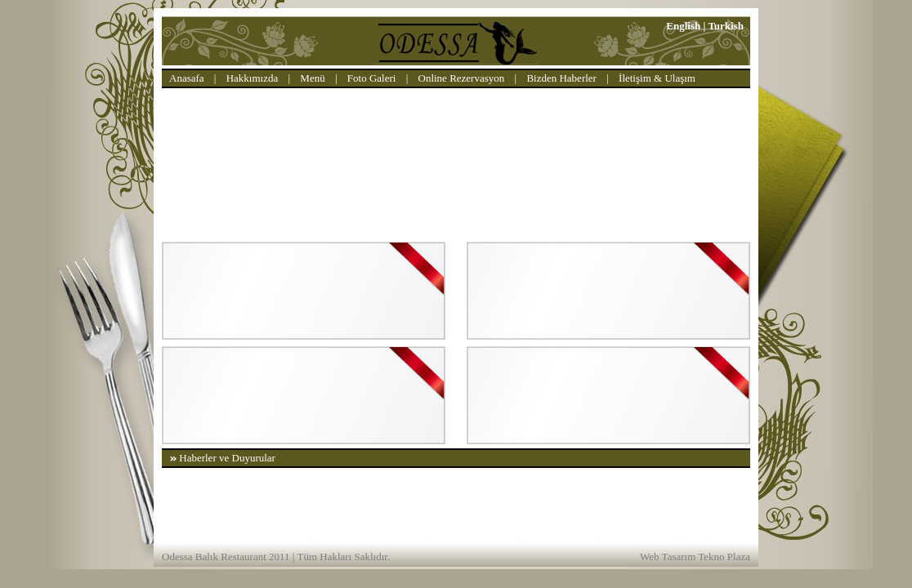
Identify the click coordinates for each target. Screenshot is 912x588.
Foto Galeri (372, 78)
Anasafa (187, 78)
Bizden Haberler (561, 78)
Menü (312, 78)
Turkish (726, 26)
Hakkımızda (253, 78)
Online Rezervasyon (462, 78)
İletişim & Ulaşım (657, 78)
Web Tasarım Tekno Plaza (695, 557)
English (683, 26)
